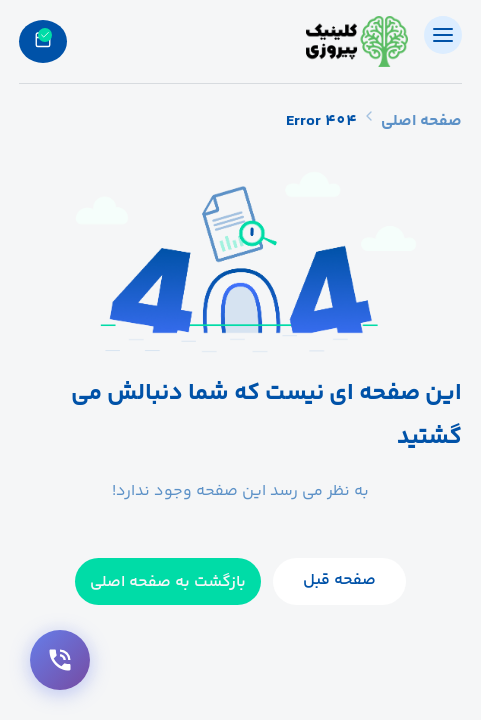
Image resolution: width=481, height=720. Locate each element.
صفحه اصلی (421, 121)
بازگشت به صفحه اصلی (168, 582)
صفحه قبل (339, 580)
